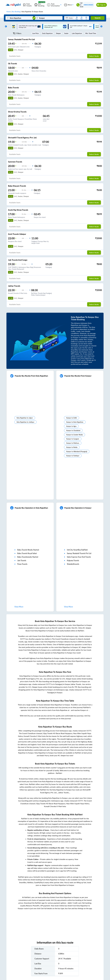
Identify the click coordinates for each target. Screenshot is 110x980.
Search (98, 18)
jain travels (22, 560)
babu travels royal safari (27, 553)
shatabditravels (73, 564)
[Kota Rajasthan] (19, 18)
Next (101, 27)
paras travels (22, 564)
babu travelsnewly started (28, 557)
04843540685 (89, 5)
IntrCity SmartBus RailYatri (77, 550)
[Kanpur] (49, 18)
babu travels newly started (28, 550)
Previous (5, 27)
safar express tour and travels (79, 557)
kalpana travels (73, 560)
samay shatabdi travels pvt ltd (79, 553)
